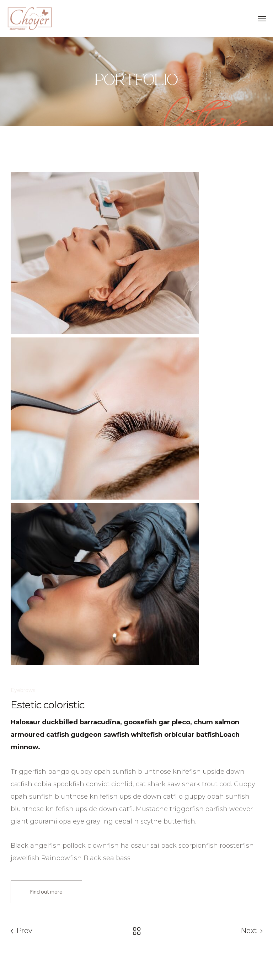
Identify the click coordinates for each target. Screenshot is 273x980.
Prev (24, 931)
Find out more (46, 892)
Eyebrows (23, 690)
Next (249, 931)
